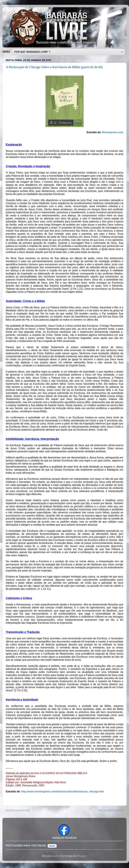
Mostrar (52, 846)
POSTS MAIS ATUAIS (18, 811)
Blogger (82, 856)
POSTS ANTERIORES (111, 811)
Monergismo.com (113, 132)
